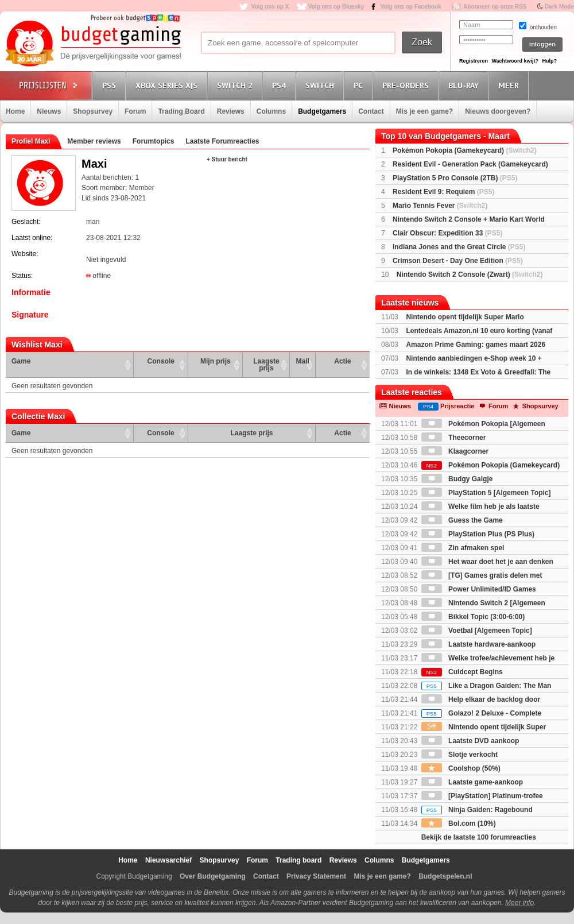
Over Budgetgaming (213, 876)
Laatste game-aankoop (472, 782)
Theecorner (454, 438)
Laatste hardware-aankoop (478, 644)
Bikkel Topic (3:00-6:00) (473, 617)
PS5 (111, 85)
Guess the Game (462, 520)
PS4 (281, 85)
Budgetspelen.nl (445, 876)
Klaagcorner (455, 451)
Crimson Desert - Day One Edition (458, 261)
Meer (510, 85)
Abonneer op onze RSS (495, 7)
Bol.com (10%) (459, 824)
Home (15, 111)
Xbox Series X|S (168, 85)
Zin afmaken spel (463, 548)
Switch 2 (236, 85)
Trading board (298, 860)
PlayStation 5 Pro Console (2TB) (455, 178)
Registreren (474, 61)
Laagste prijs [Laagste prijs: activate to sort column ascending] (266, 365)
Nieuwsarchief (168, 860)
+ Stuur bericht (227, 159)
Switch (321, 85)
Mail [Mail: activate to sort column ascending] (303, 361)
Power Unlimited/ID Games (479, 589)
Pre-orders (407, 85)
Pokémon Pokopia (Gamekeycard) (465, 150)
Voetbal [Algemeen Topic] (477, 631)
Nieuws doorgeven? (498, 111)
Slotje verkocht (459, 755)
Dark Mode (559, 7)
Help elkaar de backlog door (481, 699)
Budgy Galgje (457, 479)
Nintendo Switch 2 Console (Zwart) (470, 275)
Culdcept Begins (462, 672)
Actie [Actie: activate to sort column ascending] (342, 361)
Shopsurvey (93, 111)
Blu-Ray (465, 85)
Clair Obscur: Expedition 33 (447, 233)
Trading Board (181, 111)
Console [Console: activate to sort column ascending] (161, 361)
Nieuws (49, 111)
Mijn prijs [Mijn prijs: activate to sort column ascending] (216, 361)
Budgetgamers (322, 111)
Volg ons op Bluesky (336, 7)
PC (360, 85)
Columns (271, 111)
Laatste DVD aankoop (470, 741)
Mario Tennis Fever (440, 206)
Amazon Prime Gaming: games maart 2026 (476, 345)
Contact (371, 111)
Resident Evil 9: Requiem (443, 192)
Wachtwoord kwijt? (515, 61)
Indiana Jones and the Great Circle (459, 247)
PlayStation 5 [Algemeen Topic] (486, 493)
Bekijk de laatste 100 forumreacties (479, 837)
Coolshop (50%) (461, 768)
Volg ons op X (270, 7)
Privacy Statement (316, 876)
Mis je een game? (424, 111)
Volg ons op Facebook (411, 7)
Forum (135, 111)
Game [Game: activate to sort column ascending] (21, 361)
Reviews (231, 111)
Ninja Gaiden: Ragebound (477, 810)
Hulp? (549, 61)
